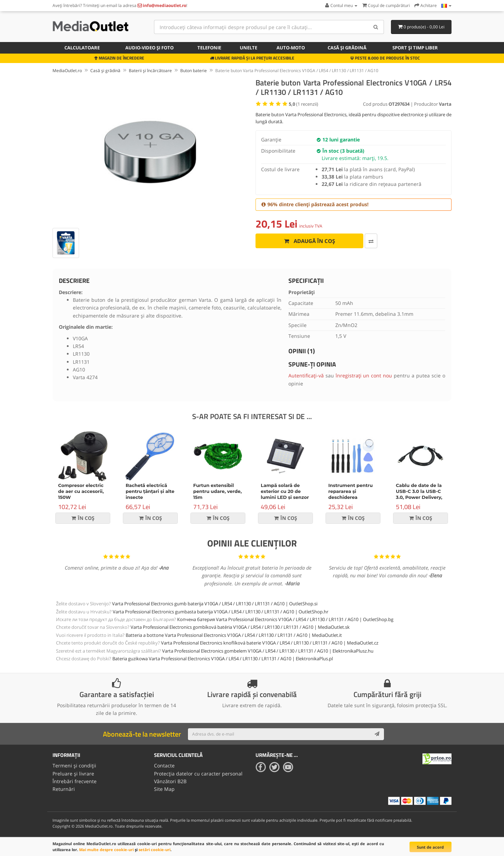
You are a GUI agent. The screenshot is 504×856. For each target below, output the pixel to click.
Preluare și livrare (73, 774)
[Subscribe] (377, 734)
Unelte (248, 48)
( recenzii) (303, 104)
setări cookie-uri (155, 850)
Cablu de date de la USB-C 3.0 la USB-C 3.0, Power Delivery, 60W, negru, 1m (419, 494)
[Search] (376, 27)
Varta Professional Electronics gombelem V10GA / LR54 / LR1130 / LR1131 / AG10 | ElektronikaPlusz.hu (268, 651)
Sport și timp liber (415, 48)
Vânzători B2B (170, 781)
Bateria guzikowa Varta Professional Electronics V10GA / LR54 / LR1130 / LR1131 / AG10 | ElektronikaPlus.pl (223, 659)
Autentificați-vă (306, 375)
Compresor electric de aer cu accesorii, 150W (81, 491)
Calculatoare (82, 48)
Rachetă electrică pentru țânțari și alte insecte (150, 491)
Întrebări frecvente (75, 781)
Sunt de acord (430, 847)
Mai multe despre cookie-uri (106, 850)
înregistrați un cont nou (364, 375)
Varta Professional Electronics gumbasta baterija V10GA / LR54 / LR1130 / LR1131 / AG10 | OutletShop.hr (220, 612)
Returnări (64, 789)
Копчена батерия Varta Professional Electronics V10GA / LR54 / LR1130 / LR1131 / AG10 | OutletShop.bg (285, 619)
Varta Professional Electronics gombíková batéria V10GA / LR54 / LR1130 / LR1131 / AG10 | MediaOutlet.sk (240, 627)
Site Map (164, 789)
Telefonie (209, 48)
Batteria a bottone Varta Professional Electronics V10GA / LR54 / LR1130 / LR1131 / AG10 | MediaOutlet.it (234, 635)
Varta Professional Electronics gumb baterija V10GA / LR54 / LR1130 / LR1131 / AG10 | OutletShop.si (215, 604)
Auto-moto (291, 48)
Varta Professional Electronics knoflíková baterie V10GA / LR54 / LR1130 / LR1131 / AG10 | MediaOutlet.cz (270, 643)
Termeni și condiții (74, 765)
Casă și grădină (347, 48)
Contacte (164, 765)
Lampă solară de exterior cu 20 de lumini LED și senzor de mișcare (285, 494)
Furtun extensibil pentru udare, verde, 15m (218, 491)
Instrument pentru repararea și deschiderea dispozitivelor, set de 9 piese (353, 497)
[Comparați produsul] (371, 241)
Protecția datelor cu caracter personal (198, 774)
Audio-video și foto (149, 48)
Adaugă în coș (310, 241)
